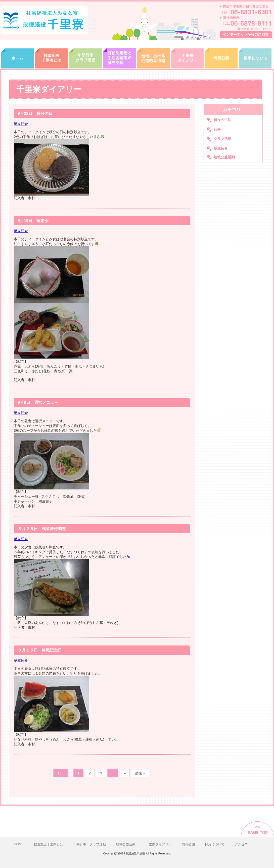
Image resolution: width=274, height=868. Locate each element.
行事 (217, 129)
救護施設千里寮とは (52, 55)
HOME (19, 844)
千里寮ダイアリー (187, 55)
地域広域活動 (153, 55)
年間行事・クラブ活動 (85, 55)
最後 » (140, 773)
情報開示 (221, 55)
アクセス (241, 844)
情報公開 (188, 844)
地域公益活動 (224, 157)
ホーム (18, 55)
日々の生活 (222, 120)
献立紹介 (21, 124)
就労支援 (119, 55)
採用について (255, 55)
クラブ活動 (222, 139)
